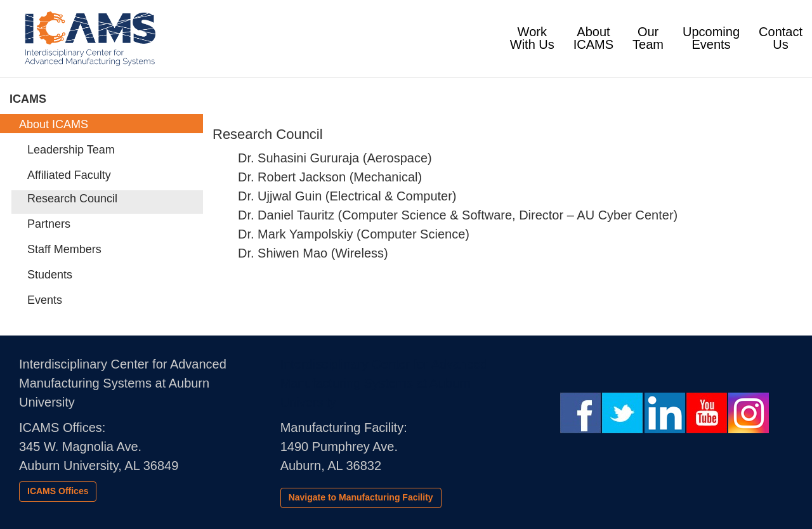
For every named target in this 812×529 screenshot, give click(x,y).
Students (50, 275)
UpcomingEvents (711, 38)
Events (45, 300)
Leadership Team (71, 150)
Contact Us (781, 38)
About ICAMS (593, 38)
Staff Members (64, 249)
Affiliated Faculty (69, 175)
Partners (49, 224)
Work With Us (537, 38)
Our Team (648, 38)
